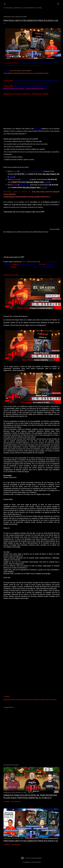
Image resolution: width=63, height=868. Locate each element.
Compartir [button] (7, 696)
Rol (11, 699)
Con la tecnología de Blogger (31, 858)
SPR (47, 699)
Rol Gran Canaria (25, 699)
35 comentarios (16, 801)
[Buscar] (58, 3)
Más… (41, 8)
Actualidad (8, 8)
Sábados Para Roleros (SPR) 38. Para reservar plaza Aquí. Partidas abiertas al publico (30, 796)
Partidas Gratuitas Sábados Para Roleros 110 (31, 840)
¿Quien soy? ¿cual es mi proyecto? (25, 8)
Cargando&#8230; (31, 648)
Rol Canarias (16, 699)
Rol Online (34, 699)
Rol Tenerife (41, 699)
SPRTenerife (53, 699)
